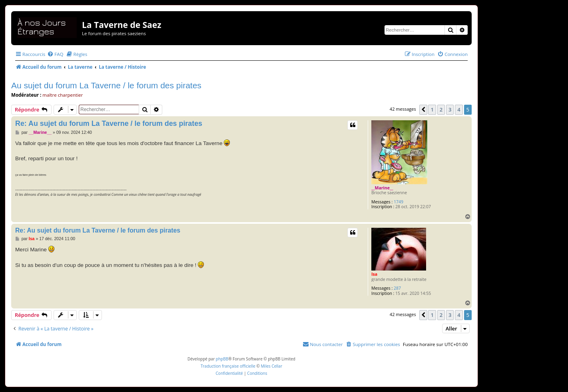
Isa (374, 274)
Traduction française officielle (228, 366)
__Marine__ (382, 188)
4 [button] (459, 109)
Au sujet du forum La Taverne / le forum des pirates (106, 85)
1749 (399, 202)
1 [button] (432, 109)
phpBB (222, 359)
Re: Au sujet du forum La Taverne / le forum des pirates (109, 123)
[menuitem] (55, 54)
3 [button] (450, 109)
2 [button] (441, 109)
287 (397, 288)
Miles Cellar (271, 366)
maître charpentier (63, 95)
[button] (423, 109)
